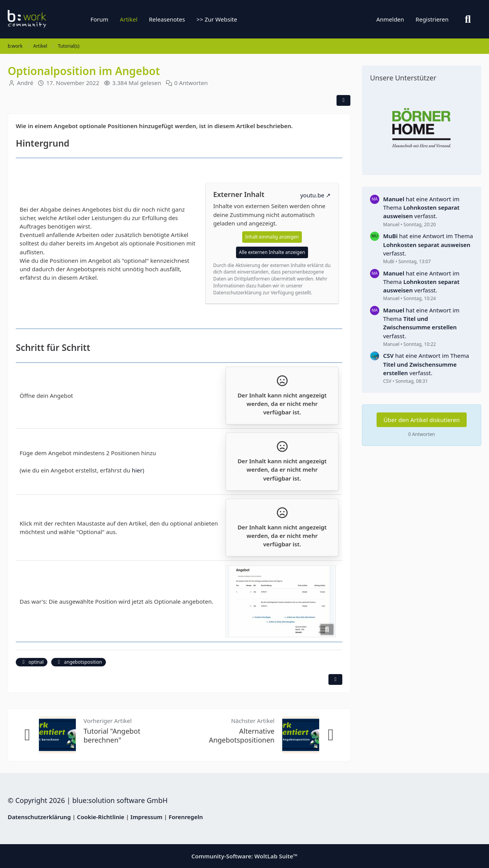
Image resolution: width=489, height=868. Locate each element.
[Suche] (468, 19)
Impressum (147, 817)
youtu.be (312, 195)
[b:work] (56, 19)
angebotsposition (79, 662)
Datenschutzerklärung (39, 817)
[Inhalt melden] (335, 679)
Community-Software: (244, 856)
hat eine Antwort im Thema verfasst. (421, 207)
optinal (32, 662)
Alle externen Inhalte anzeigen (272, 252)
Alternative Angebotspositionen (242, 735)
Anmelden (390, 19)
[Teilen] (343, 100)
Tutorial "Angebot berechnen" (112, 735)
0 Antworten (191, 83)
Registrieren (432, 19)
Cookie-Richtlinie (101, 817)
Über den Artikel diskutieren (422, 420)
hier (137, 470)
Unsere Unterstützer (403, 78)
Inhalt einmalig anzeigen (272, 237)
